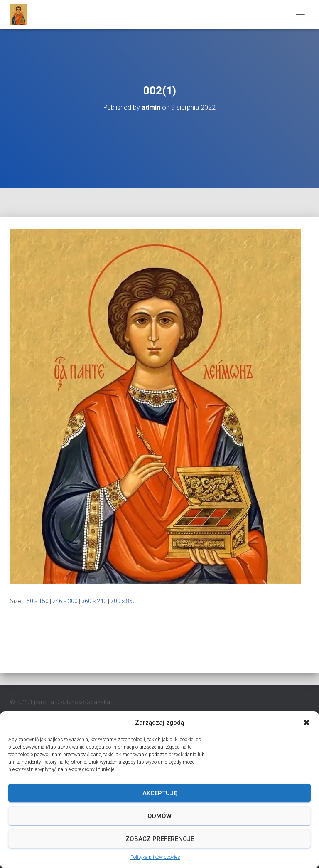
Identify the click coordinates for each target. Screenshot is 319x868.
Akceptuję (160, 793)
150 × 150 (36, 601)
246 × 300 (65, 601)
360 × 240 (94, 601)
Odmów (159, 816)
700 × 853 (123, 601)
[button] (307, 723)
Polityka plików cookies (155, 857)
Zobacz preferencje (160, 839)
